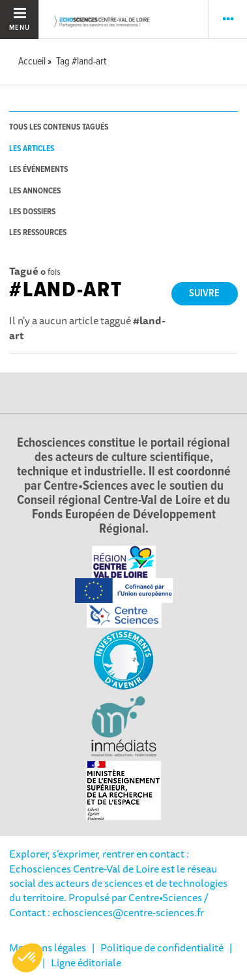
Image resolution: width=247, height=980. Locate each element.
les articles (32, 149)
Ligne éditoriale (86, 962)
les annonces (35, 191)
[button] (27, 958)
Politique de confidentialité (162, 947)
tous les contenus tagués (59, 127)
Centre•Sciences (165, 897)
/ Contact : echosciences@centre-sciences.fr (109, 904)
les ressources (38, 233)
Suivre (204, 293)
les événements (38, 170)
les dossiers (32, 212)
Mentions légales (48, 947)
